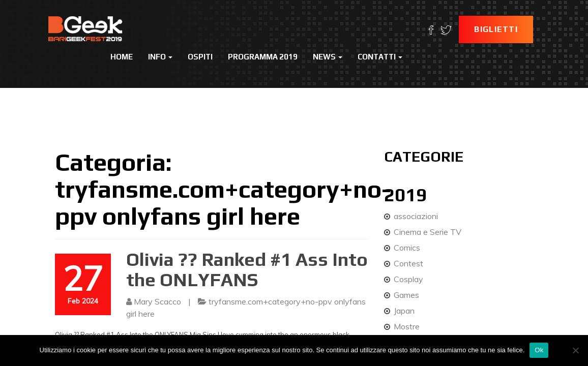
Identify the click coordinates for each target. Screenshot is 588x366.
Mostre (407, 326)
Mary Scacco (157, 301)
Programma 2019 (263, 57)
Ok (539, 350)
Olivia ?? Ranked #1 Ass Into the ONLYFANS (247, 269)
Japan (404, 311)
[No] (575, 350)
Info (160, 57)
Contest (408, 263)
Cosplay (408, 279)
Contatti (380, 57)
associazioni (416, 216)
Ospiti (200, 57)
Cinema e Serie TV (428, 232)
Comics (407, 248)
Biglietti (496, 29)
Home (122, 57)
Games (406, 295)
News (328, 57)
